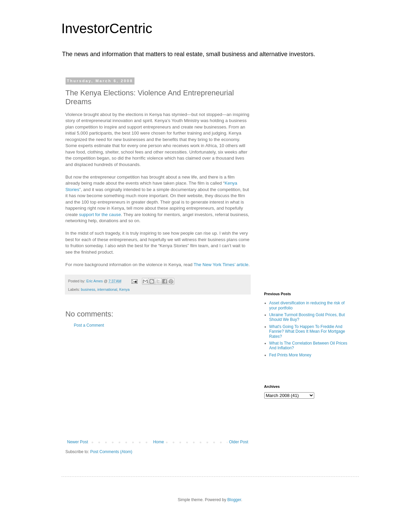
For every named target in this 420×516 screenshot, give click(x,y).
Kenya (125, 289)
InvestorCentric (107, 28)
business (88, 289)
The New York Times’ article (221, 265)
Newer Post (78, 442)
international (107, 289)
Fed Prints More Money (290, 355)
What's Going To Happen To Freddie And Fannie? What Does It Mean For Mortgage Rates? (307, 332)
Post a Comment (89, 325)
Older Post (239, 442)
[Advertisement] (158, 384)
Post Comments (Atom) (111, 452)
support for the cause (100, 215)
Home (158, 442)
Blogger (234, 500)
